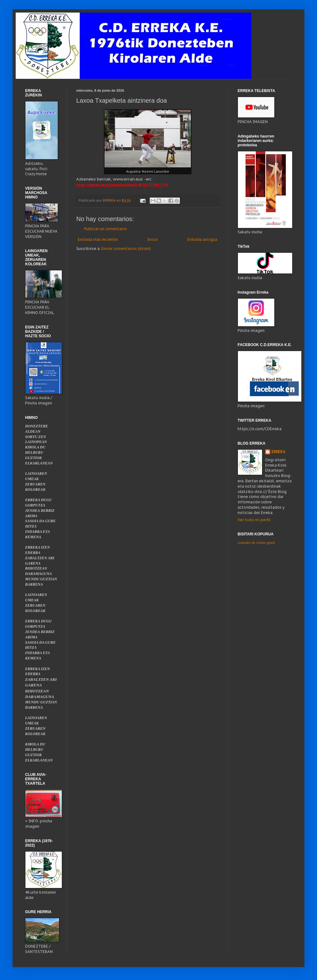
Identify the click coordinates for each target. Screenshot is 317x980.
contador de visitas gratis (256, 543)
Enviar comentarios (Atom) (126, 249)
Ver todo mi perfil (254, 520)
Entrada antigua (202, 239)
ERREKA (278, 452)
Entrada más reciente (98, 239)
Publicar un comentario (105, 229)
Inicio (153, 239)
